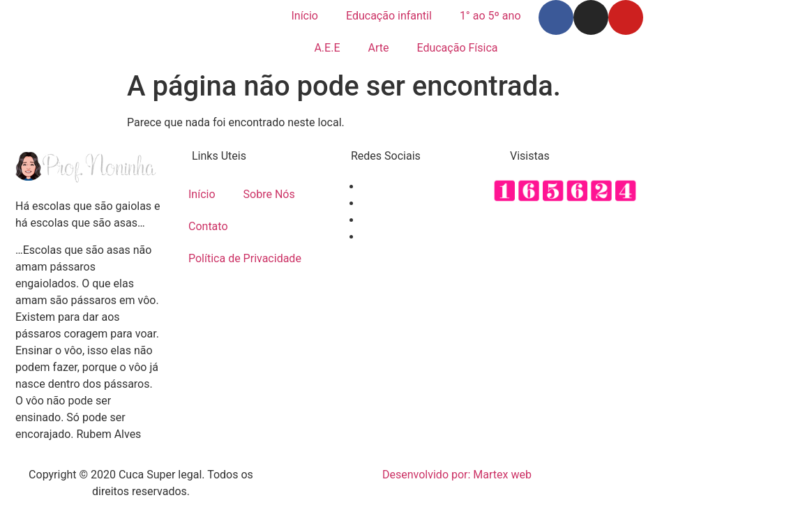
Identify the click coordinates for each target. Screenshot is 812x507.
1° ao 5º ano (490, 16)
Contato (208, 226)
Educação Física (457, 48)
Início (304, 16)
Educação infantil (389, 16)
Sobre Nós (269, 194)
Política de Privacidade (245, 258)
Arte (378, 48)
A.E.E (327, 48)
